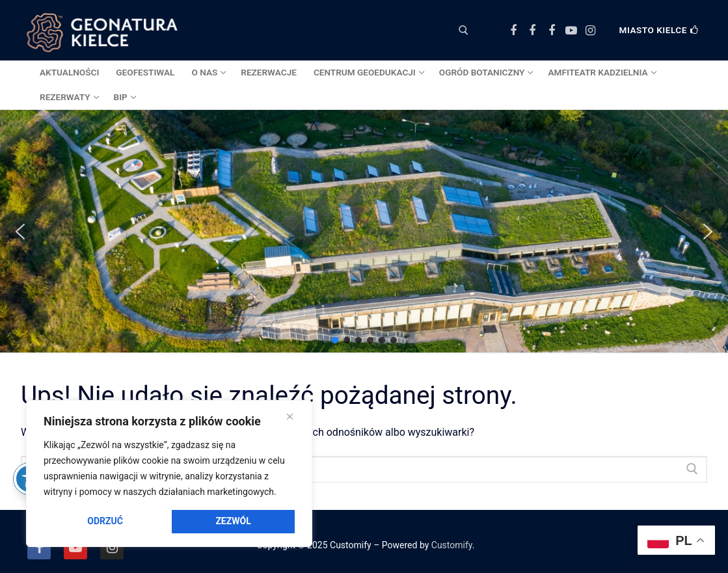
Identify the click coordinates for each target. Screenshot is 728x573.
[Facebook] (39, 548)
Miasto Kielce (659, 30)
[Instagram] (590, 31)
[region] (169, 473)
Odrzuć (105, 521)
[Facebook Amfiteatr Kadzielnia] (552, 31)
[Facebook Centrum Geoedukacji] (513, 31)
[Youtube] (571, 31)
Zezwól (233, 521)
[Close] (290, 417)
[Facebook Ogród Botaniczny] (533, 31)
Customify (452, 545)
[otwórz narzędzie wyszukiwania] (464, 30)
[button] (20, 232)
